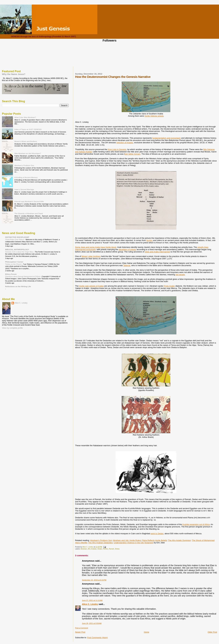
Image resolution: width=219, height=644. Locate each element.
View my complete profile (12, 328)
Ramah (111, 549)
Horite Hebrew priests (154, 116)
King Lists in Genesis (117, 149)
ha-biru (149, 240)
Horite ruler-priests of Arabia (91, 286)
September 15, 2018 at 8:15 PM (94, 580)
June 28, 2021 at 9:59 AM (92, 623)
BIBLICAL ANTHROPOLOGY (17, 249)
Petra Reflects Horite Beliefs (155, 540)
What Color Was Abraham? (25, 117)
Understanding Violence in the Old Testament (134, 543)
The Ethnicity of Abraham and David (29, 213)
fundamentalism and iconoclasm (167, 138)
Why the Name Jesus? (14, 74)
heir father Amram (133, 154)
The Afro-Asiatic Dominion (179, 540)
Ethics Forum (11, 274)
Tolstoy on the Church (14, 264)
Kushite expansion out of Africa (196, 524)
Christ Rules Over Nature (15, 240)
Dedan (100, 549)
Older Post (212, 632)
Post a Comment (82, 628)
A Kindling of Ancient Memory (26, 177)
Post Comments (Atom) (97, 638)
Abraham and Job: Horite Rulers (127, 540)
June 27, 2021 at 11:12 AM (92, 600)
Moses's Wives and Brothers (26, 141)
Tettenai (127, 265)
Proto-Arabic (169, 286)
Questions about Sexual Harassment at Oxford (23, 276)
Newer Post (80, 632)
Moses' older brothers (91, 256)
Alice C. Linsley (90, 604)
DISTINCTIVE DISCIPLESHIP (17, 237)
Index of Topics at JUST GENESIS (28, 129)
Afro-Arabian (92, 549)
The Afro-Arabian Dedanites (100, 543)
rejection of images (125, 143)
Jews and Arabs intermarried (157, 252)
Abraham (84, 549)
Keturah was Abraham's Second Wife (29, 201)
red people (180, 275)
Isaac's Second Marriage (24, 189)
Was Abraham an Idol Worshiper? (28, 153)
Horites (106, 549)
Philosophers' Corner (14, 262)
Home (147, 632)
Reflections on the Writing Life (18, 286)
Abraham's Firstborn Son (101, 540)
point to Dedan (157, 534)
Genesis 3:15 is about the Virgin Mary (19, 252)
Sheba (117, 549)
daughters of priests (127, 249)
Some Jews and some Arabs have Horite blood (96, 247)
